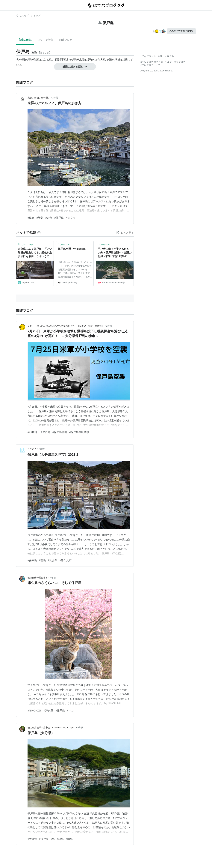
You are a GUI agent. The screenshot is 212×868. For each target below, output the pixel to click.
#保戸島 (59, 218)
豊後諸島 (34, 60)
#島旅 (31, 218)
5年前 (80, 728)
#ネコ (70, 711)
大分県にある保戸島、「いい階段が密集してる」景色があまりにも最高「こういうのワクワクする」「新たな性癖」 (35, 253)
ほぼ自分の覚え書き (38, 578)
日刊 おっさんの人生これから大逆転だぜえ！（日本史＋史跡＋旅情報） (66, 326)
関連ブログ (66, 40)
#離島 (40, 218)
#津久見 (49, 711)
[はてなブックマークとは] (39, 233)
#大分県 (53, 560)
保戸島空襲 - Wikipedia (72, 249)
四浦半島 (61, 60)
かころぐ (32, 449)
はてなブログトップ (150, 65)
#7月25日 (33, 432)
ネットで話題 (45, 40)
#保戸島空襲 (60, 432)
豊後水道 (79, 60)
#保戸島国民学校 (79, 432)
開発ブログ (180, 62)
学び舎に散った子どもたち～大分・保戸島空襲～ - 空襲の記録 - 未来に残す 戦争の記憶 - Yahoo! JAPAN (115, 253)
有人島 (102, 60)
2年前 (55, 98)
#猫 (53, 839)
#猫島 (60, 839)
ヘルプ (168, 62)
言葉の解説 (25, 40)
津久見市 (115, 60)
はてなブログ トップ (28, 16)
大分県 (21, 60)
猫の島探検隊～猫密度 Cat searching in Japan (51, 728)
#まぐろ (71, 218)
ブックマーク (25, 244)
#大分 (49, 218)
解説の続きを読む (75, 67)
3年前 (42, 449)
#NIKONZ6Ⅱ (35, 711)
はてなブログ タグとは (151, 62)
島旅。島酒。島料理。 (39, 98)
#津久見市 (66, 560)
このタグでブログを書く (181, 31)
